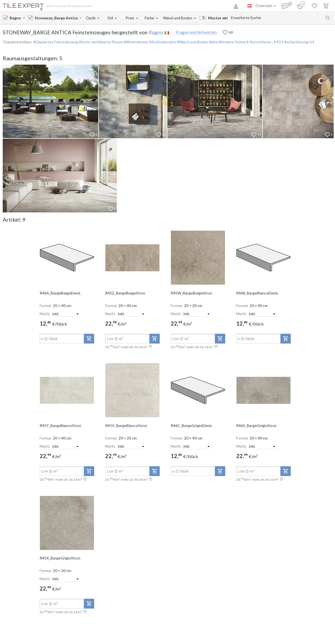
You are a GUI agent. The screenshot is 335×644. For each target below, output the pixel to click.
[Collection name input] (57, 18)
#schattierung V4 (299, 42)
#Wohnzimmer (136, 42)
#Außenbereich (162, 42)
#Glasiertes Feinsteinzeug (56, 42)
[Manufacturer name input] (16, 18)
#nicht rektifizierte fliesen (101, 42)
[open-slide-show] (67, 257)
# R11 (279, 42)
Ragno (156, 32)
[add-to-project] (89, 339)
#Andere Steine (232, 42)
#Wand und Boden (192, 42)
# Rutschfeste (259, 42)
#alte (213, 42)
